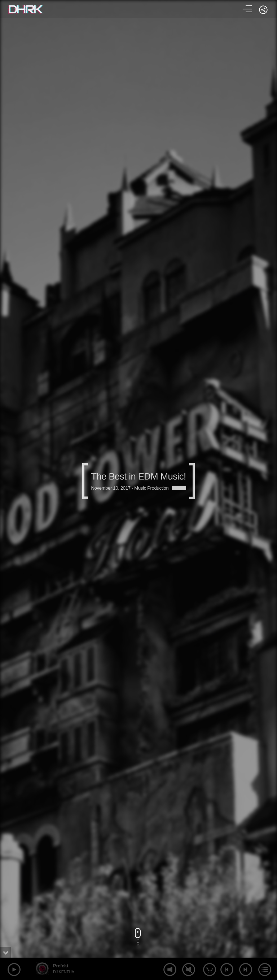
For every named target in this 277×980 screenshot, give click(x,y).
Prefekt (61, 966)
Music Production (151, 488)
